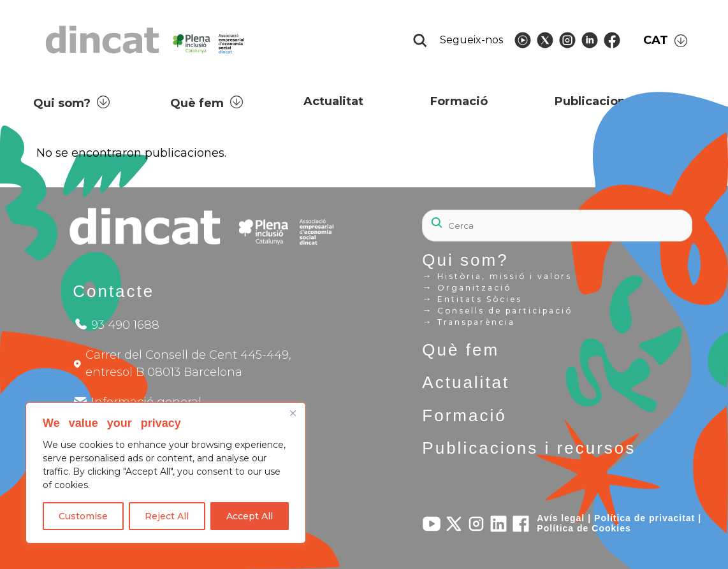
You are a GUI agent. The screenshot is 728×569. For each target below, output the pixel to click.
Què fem (461, 350)
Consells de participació (497, 310)
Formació (464, 415)
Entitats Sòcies (472, 299)
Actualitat (466, 382)
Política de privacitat (644, 518)
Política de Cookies (584, 528)
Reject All (167, 516)
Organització (466, 287)
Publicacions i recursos (529, 448)
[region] (166, 473)
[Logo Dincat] (146, 57)
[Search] (557, 226)
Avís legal (561, 518)
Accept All (250, 516)
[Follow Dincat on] (523, 40)
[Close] (293, 413)
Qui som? (465, 260)
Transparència (468, 322)
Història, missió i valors (497, 276)
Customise (83, 516)
